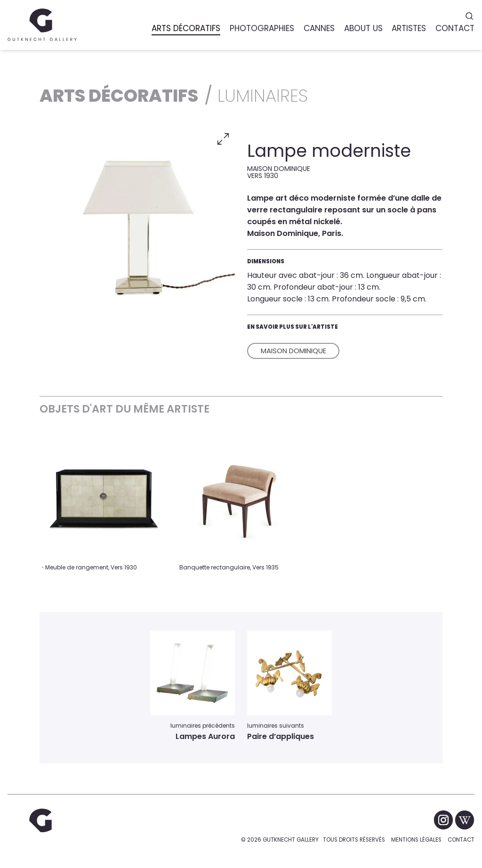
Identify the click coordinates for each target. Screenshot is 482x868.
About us (363, 28)
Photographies (262, 28)
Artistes (409, 28)
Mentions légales (416, 840)
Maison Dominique (293, 351)
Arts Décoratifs (186, 28)
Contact (461, 840)
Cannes (319, 28)
